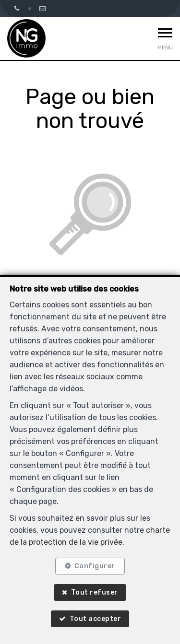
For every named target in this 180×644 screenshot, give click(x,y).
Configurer (95, 566)
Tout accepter (96, 619)
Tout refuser (95, 592)
